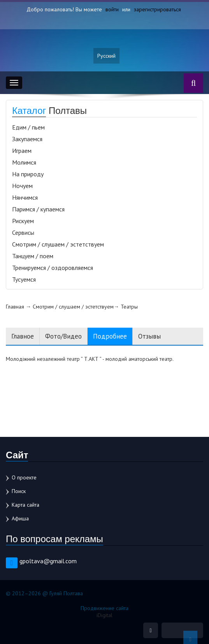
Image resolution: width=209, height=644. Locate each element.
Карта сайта (25, 505)
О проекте (24, 477)
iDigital (104, 615)
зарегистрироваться (157, 9)
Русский (106, 56)
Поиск (19, 491)
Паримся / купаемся (38, 209)
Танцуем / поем (33, 256)
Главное (23, 336)
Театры (129, 307)
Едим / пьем (28, 127)
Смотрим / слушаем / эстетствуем (58, 244)
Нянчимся (25, 197)
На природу (28, 174)
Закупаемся (27, 139)
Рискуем (23, 221)
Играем (22, 151)
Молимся (24, 162)
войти (112, 9)
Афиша (20, 518)
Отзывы (149, 336)
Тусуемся (24, 279)
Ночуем (22, 186)
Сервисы (23, 232)
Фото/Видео (63, 336)
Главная (15, 307)
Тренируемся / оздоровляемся (53, 268)
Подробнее (110, 336)
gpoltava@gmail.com (48, 561)
